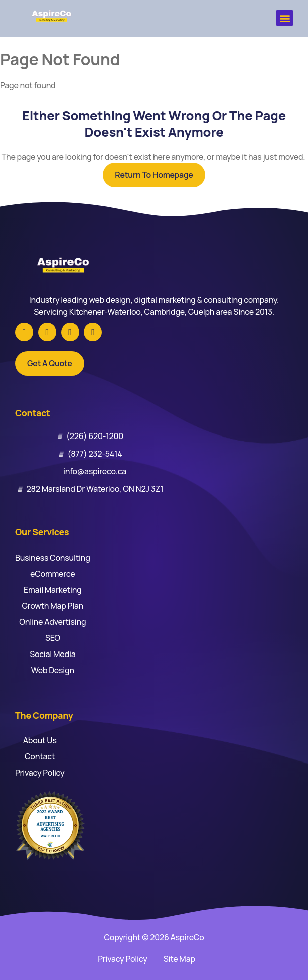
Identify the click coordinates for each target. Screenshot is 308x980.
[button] (285, 18)
